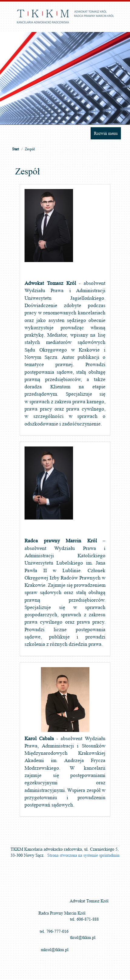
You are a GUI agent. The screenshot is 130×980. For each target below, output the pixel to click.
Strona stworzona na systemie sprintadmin (83, 855)
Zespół (30, 149)
